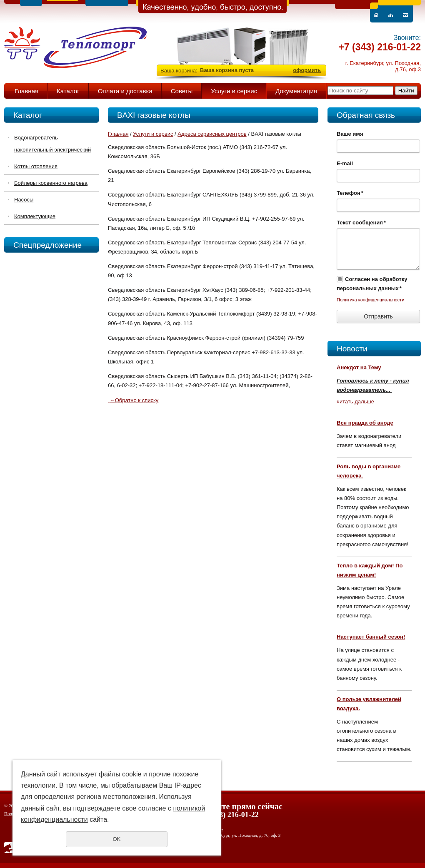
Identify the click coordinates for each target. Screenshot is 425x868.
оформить (307, 70)
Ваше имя (350, 134)
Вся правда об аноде (365, 423)
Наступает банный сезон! (371, 637)
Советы (182, 91)
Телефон (350, 193)
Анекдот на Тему (359, 367)
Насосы (24, 200)
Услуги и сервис (234, 91)
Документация (296, 91)
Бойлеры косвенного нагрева (51, 183)
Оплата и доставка (125, 91)
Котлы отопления (36, 166)
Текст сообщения (361, 223)
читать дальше (355, 402)
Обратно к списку (133, 400)
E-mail (345, 163)
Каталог (68, 91)
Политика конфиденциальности (370, 300)
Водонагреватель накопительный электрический (52, 144)
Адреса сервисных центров (212, 134)
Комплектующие (35, 216)
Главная (26, 91)
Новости (352, 349)
